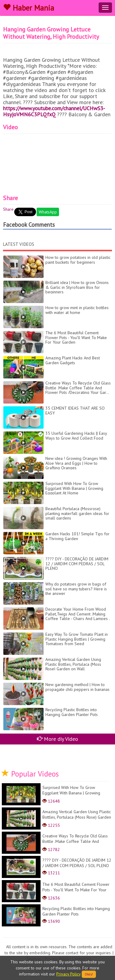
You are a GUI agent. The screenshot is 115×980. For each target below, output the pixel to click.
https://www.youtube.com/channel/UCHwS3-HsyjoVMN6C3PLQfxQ (54, 111)
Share (8, 209)
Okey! (89, 974)
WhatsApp (48, 212)
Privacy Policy (68, 974)
